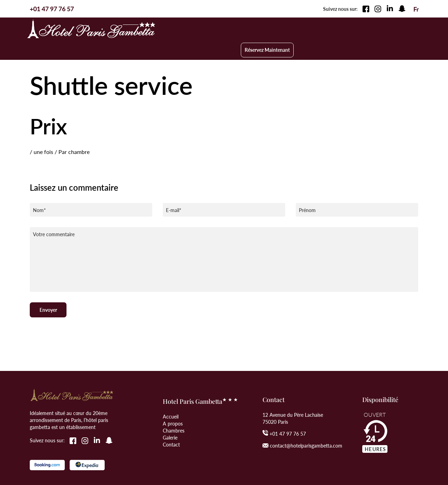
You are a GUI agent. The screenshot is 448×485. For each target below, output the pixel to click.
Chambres (174, 408)
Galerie (170, 415)
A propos (173, 401)
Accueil (171, 394)
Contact (171, 422)
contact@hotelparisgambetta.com (306, 423)
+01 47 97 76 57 (288, 412)
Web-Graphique (85, 475)
